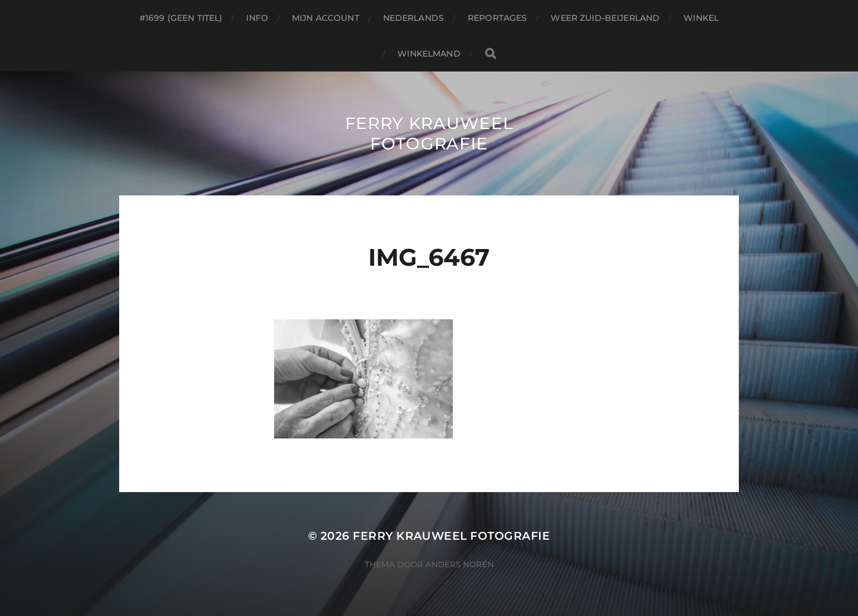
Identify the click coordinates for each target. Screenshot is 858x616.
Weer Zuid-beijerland (605, 18)
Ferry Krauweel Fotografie (429, 133)
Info (257, 18)
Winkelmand (429, 54)
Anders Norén (460, 564)
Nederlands (414, 18)
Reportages (497, 18)
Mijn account (326, 18)
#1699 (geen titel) (181, 18)
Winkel (701, 18)
